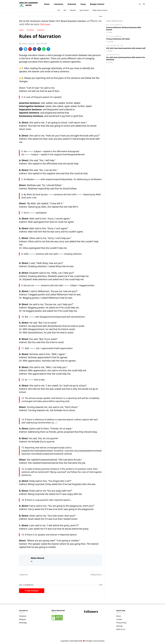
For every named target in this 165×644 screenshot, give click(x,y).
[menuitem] (47, 4)
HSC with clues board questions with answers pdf (126, 48)
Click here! (45, 24)
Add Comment (32, 591)
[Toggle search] (144, 4)
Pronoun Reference (116, 25)
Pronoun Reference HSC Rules (118, 39)
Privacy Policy (121, 623)
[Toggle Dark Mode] (140, 4)
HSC (65, 10)
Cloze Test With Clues (113, 46)
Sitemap (119, 626)
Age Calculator (84, 10)
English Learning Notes (96, 641)
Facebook (23, 616)
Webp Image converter (100, 10)
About (119, 616)
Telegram (23, 619)
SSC (59, 10)
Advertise (73, 10)
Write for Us (121, 629)
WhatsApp (23, 623)
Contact (119, 619)
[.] (135, 4)
